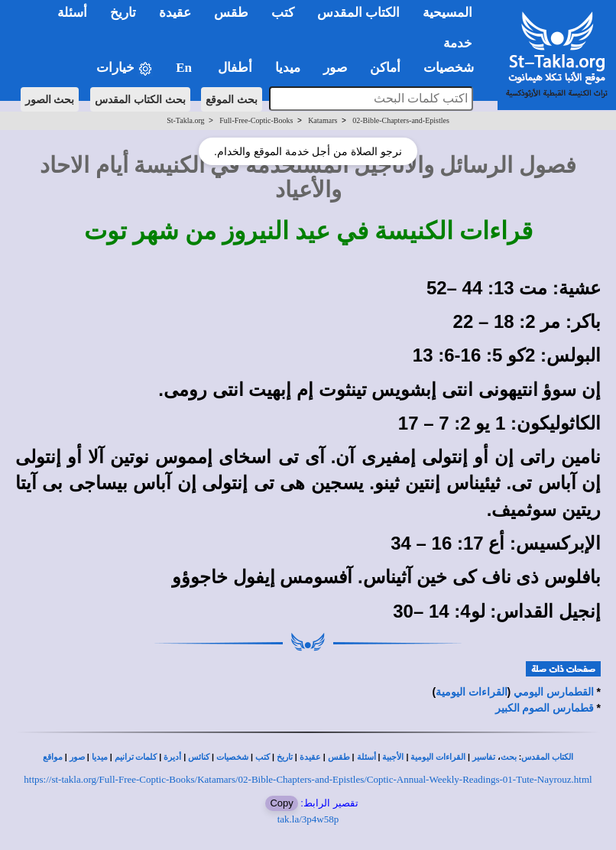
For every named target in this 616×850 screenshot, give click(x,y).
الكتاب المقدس (547, 757)
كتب (263, 757)
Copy (281, 803)
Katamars (323, 120)
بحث (509, 757)
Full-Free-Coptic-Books (256, 120)
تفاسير (484, 757)
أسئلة (366, 757)
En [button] (185, 68)
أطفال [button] (235, 68)
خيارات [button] (125, 68)
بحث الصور (50, 99)
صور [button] (335, 68)
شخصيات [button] (454, 68)
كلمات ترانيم (136, 757)
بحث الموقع (232, 99)
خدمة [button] (458, 43)
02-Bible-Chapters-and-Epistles (401, 120)
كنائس (199, 757)
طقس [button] (231, 13)
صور (77, 757)
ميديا (100, 757)
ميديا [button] (288, 68)
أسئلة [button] (72, 13)
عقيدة (310, 757)
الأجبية (393, 757)
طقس (339, 757)
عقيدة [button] (175, 13)
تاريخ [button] (123, 13)
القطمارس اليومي (554, 692)
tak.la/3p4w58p (308, 819)
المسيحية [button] (447, 13)
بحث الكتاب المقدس (140, 99)
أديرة (172, 757)
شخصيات (232, 757)
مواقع (53, 757)
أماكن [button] (385, 68)
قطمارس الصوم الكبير (545, 708)
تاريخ (285, 757)
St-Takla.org (185, 120)
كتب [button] (283, 13)
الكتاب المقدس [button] (358, 13)
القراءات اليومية (472, 692)
